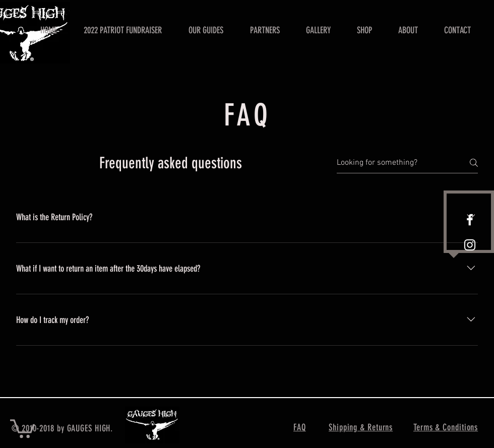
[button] (22, 428)
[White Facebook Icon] (470, 220)
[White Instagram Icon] (470, 245)
